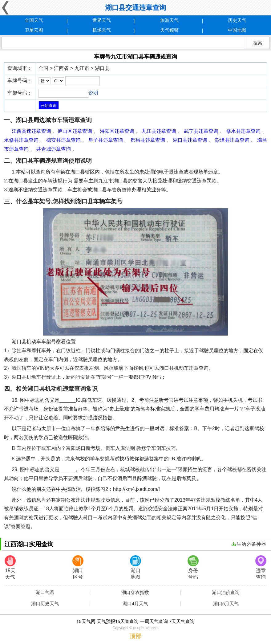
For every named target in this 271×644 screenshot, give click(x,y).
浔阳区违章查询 (117, 131)
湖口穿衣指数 (135, 593)
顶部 (135, 636)
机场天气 (102, 30)
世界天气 (102, 20)
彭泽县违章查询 (232, 140)
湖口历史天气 (45, 604)
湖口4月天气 (135, 604)
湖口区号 (78, 567)
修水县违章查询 (243, 131)
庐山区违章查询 (75, 131)
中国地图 (237, 30)
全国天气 (34, 20)
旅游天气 (169, 20)
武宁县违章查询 (201, 131)
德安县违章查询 (63, 140)
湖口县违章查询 (190, 140)
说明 (93, 93)
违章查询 (261, 567)
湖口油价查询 (226, 593)
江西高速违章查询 (31, 131)
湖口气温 (45, 593)
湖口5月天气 (226, 604)
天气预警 (169, 30)
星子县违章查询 (106, 140)
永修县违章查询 (21, 140)
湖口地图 (135, 567)
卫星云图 (34, 30)
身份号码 (193, 567)
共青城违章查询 (54, 149)
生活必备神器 (249, 544)
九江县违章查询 (159, 131)
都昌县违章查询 (148, 140)
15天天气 (10, 567)
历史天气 (237, 20)
